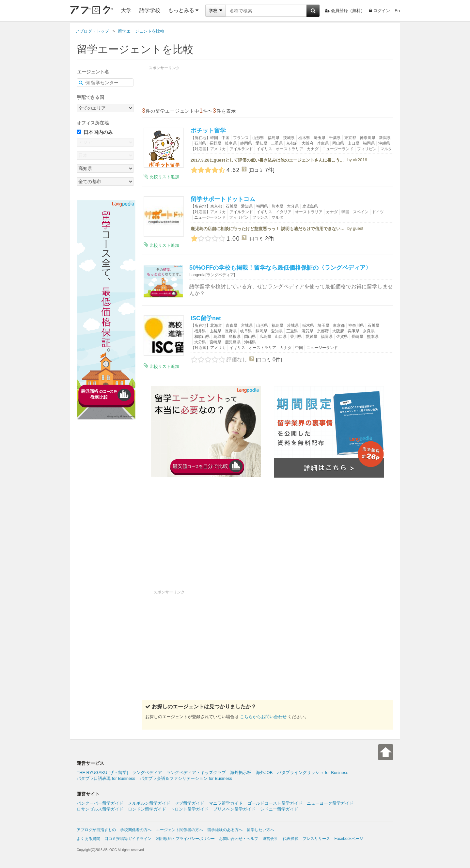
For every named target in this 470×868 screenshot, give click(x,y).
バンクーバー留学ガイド (100, 803)
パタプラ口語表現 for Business (106, 778)
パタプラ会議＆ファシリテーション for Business (186, 778)
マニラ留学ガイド (226, 803)
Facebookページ (349, 839)
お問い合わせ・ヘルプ (239, 839)
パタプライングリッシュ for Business (313, 773)
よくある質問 (88, 839)
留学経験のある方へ (225, 830)
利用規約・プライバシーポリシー (185, 839)
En (397, 11)
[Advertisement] (268, 541)
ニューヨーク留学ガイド (330, 803)
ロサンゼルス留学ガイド (100, 809)
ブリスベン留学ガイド (234, 809)
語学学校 (150, 10)
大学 (126, 10)
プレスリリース (316, 839)
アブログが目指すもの (96, 830)
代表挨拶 (290, 839)
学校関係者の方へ (136, 830)
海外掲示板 (241, 773)
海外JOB (264, 773)
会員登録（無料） (345, 11)
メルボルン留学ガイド (149, 803)
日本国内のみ (95, 132)
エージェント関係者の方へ (180, 830)
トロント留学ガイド (189, 809)
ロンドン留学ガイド (147, 809)
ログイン (380, 11)
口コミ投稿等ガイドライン (128, 839)
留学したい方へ (260, 830)
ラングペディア (147, 773)
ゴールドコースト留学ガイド (275, 803)
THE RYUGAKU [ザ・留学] (102, 773)
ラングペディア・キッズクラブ (196, 773)
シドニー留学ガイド (279, 809)
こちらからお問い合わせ (263, 717)
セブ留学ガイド (189, 803)
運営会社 (270, 839)
